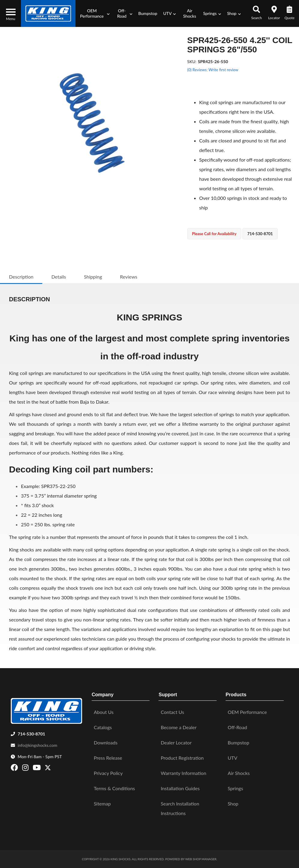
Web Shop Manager (201, 859)
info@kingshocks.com (37, 745)
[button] (94, 13)
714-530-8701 (31, 734)
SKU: (192, 61)
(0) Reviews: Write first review (213, 70)
